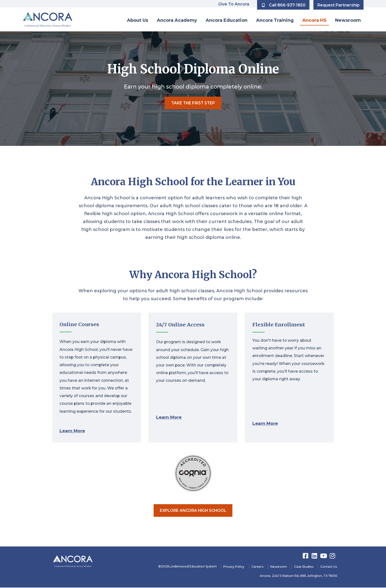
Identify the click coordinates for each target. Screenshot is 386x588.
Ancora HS (314, 20)
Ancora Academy (177, 20)
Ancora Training (275, 20)
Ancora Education (227, 20)
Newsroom (348, 20)
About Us (138, 20)
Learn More (73, 430)
